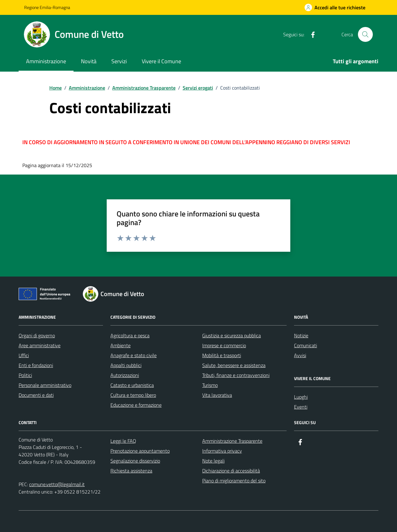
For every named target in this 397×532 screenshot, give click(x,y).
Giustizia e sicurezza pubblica (232, 335)
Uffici (24, 355)
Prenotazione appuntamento (140, 451)
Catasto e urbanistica (132, 385)
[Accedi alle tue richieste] (335, 7)
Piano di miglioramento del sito (234, 481)
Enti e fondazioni (36, 365)
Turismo (210, 385)
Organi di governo (37, 335)
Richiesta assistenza (131, 471)
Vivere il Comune (161, 61)
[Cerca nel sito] (365, 34)
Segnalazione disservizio (135, 461)
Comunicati (306, 345)
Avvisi (300, 355)
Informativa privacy (222, 451)
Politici (25, 375)
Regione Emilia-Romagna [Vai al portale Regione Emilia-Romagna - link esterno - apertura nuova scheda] (47, 7)
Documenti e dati (36, 395)
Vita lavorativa (217, 395)
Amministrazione (46, 61)
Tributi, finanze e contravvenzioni (236, 375)
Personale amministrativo (45, 385)
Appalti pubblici (126, 365)
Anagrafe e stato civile (134, 355)
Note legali (213, 461)
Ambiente (120, 345)
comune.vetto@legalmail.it (57, 484)
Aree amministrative (40, 345)
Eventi (301, 407)
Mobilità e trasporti (222, 355)
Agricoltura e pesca (130, 335)
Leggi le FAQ (123, 441)
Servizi (119, 61)
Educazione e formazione (136, 405)
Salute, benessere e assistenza (234, 365)
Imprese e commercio (224, 345)
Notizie (301, 335)
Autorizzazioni (125, 375)
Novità (89, 61)
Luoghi (301, 397)
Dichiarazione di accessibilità (231, 471)
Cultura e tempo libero (133, 395)
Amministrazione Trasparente (232, 441)
